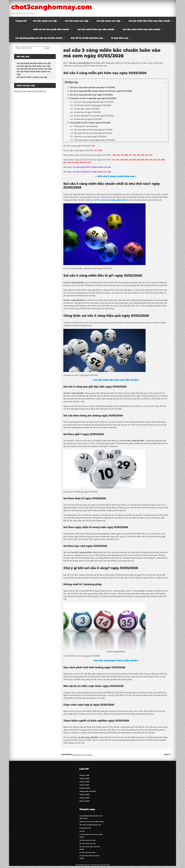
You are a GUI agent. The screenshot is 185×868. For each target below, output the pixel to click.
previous (66, 754)
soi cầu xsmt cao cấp (77, 21)
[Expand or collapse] (165, 82)
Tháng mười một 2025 (88, 792)
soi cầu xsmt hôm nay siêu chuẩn (96, 29)
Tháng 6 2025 (85, 799)
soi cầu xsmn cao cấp (108, 21)
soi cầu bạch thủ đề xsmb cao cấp (34, 63)
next (167, 754)
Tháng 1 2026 (84, 786)
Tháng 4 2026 (85, 776)
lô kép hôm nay (120, 38)
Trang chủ (21, 21)
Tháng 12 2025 (85, 789)
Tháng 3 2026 (85, 780)
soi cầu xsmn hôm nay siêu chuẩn (141, 29)
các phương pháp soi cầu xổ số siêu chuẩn (39, 38)
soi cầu (82, 832)
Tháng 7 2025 (85, 796)
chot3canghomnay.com (58, 7)
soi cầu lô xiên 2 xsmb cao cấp (32, 77)
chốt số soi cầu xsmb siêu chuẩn (51, 29)
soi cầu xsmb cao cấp (45, 21)
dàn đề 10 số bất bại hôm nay (87, 38)
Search (47, 48)
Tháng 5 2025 (84, 802)
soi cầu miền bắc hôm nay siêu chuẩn (149, 21)
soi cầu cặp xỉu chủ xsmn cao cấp (33, 66)
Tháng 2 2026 (85, 783)
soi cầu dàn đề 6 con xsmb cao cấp (34, 69)
